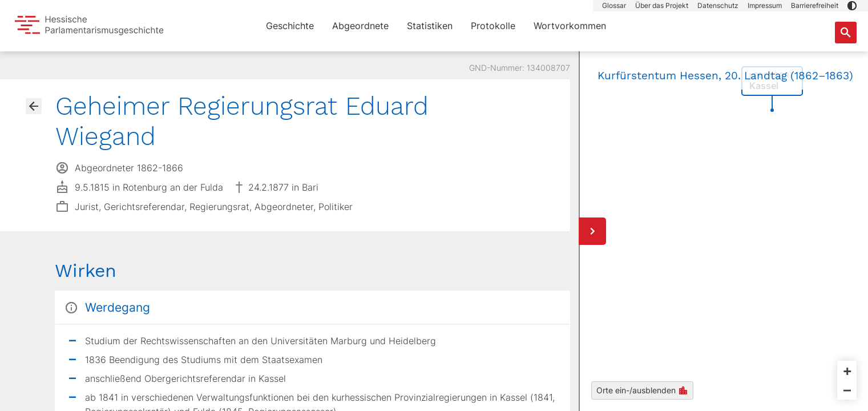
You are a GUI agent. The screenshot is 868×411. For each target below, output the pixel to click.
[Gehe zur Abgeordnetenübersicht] (34, 106)
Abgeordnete (360, 26)
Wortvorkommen (570, 26)
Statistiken (430, 26)
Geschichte (290, 26)
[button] (852, 6)
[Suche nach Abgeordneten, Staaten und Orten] (846, 33)
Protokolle (493, 26)
